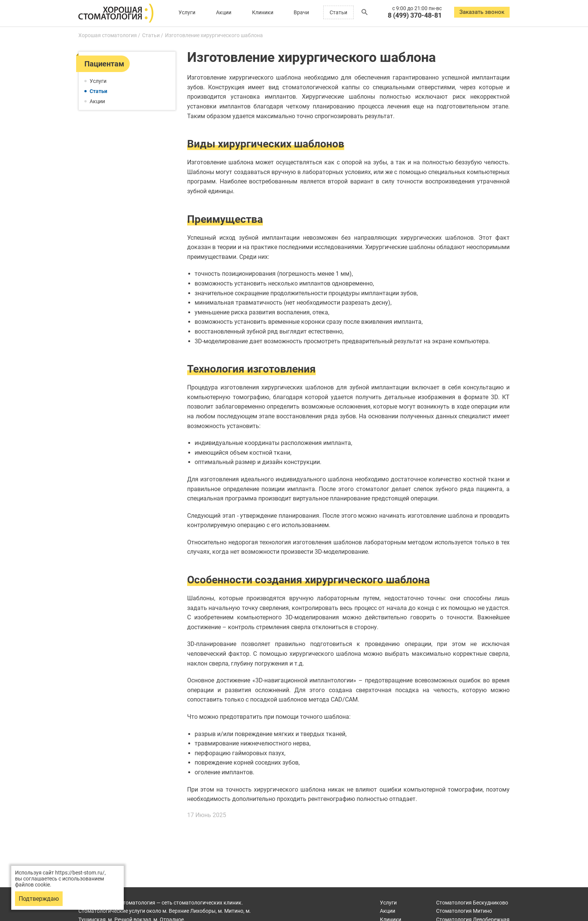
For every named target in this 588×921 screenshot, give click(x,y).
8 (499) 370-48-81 (415, 15)
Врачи (301, 12)
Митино (464, 911)
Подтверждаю (39, 899)
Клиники (263, 12)
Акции (224, 12)
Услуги (187, 12)
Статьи (338, 12)
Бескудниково (472, 903)
